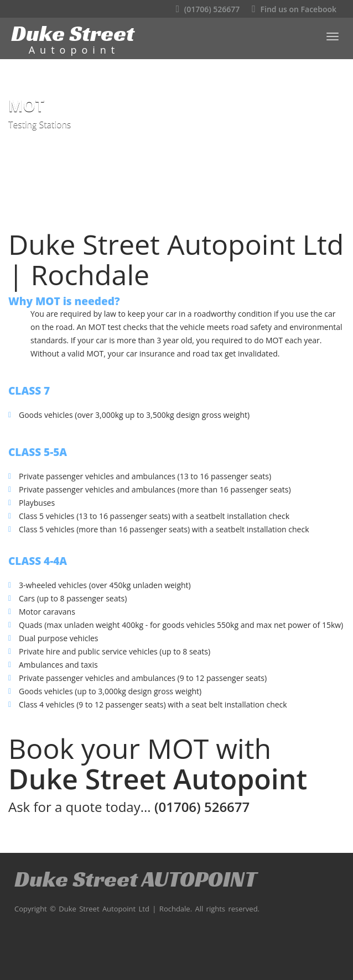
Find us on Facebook (294, 9)
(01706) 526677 (208, 9)
